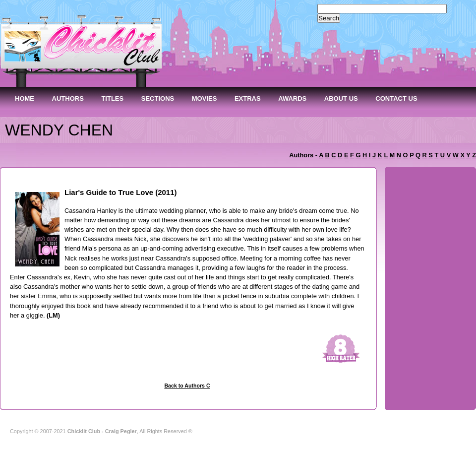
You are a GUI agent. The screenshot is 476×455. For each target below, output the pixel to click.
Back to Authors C (187, 386)
